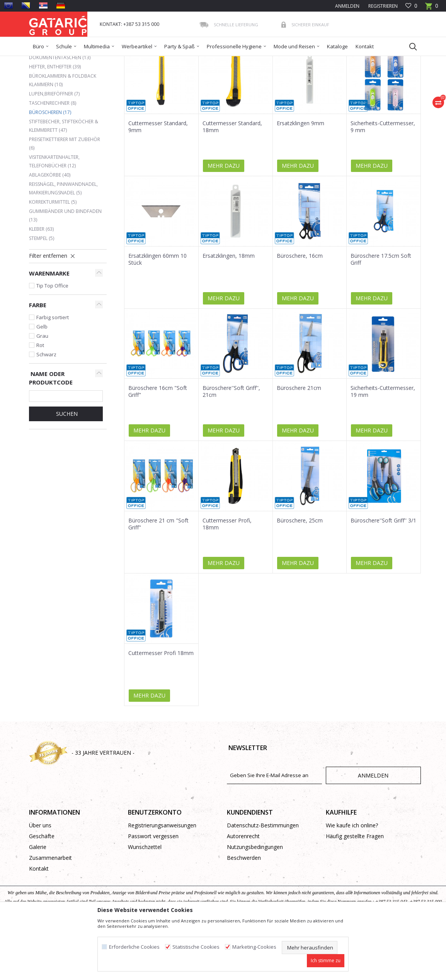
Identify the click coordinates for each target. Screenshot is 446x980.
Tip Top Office (52, 342)
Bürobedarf (104, 61)
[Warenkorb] (432, 8)
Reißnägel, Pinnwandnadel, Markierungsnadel (63, 244)
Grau (42, 392)
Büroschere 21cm (299, 444)
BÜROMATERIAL (140, 61)
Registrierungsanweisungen (162, 881)
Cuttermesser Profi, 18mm (227, 580)
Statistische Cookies (196, 947)
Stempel (42, 294)
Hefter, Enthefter (55, 123)
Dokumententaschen (60, 113)
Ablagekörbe (50, 231)
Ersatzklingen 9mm (300, 179)
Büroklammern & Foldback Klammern (63, 136)
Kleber (41, 285)
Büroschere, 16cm (300, 312)
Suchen (66, 470)
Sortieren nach (214, 88)
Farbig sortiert (53, 373)
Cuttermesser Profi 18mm (161, 709)
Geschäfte (42, 892)
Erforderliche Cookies (134, 947)
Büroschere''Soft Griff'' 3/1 (383, 577)
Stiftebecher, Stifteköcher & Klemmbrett (64, 182)
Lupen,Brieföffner (54, 150)
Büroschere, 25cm (300, 577)
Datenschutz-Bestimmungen (263, 881)
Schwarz (46, 410)
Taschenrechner (53, 159)
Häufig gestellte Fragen (355, 892)
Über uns (40, 881)
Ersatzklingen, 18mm (229, 312)
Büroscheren (50, 168)
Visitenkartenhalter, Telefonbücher (54, 217)
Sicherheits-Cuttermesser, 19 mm (383, 447)
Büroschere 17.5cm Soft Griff (381, 315)
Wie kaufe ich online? (352, 881)
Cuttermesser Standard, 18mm (232, 183)
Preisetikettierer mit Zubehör (65, 200)
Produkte (76, 61)
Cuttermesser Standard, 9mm (158, 183)
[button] (409, 46)
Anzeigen (306, 88)
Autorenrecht (243, 892)
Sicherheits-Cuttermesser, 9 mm (383, 183)
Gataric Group (45, 61)
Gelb (42, 383)
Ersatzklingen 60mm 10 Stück (157, 315)
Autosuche (172, 88)
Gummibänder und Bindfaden (65, 271)
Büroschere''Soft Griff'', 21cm (231, 447)
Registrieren (382, 6)
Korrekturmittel (53, 258)
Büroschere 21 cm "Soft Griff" (158, 580)
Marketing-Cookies (254, 947)
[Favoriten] (411, 6)
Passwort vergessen (153, 892)
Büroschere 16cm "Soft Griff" (158, 447)
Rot (40, 401)
